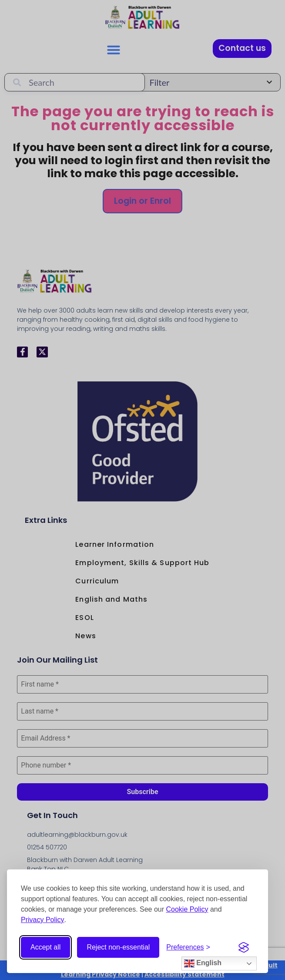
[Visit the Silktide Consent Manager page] (244, 947)
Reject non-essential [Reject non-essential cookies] (118, 947)
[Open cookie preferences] (188, 947)
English (203, 963)
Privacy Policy (43, 920)
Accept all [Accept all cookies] (45, 947)
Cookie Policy (187, 909)
